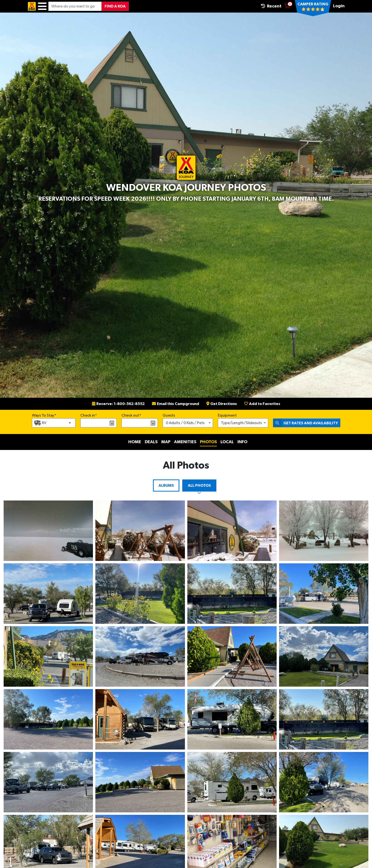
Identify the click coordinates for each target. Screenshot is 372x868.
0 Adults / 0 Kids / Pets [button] (185, 423)
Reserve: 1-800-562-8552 (118, 404)
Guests (169, 415)
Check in (88, 415)
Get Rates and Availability (305, 423)
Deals (151, 442)
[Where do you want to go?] (75, 6)
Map (166, 442)
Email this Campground (176, 404)
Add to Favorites (262, 404)
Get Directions (222, 404)
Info (242, 442)
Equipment (227, 415)
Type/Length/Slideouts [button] (241, 423)
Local (227, 442)
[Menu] (42, 6)
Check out (130, 415)
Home (135, 442)
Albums (166, 485)
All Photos (199, 485)
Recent (271, 6)
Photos (208, 442)
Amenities (185, 442)
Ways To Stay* (44, 415)
